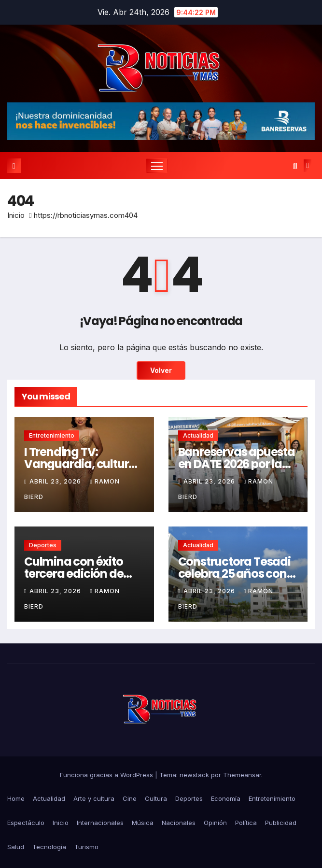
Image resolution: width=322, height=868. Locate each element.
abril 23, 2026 (56, 481)
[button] (295, 166)
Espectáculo (26, 823)
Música (143, 823)
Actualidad (198, 435)
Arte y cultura (94, 798)
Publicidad (281, 823)
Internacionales (100, 823)
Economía (226, 798)
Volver (161, 370)
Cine (130, 798)
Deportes (43, 545)
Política (246, 823)
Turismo (86, 847)
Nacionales (179, 823)
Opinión (215, 823)
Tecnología (49, 847)
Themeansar (242, 775)
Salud (16, 847)
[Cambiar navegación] (157, 165)
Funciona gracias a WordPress (107, 775)
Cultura (156, 798)
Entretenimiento (52, 435)
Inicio (16, 215)
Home (16, 798)
